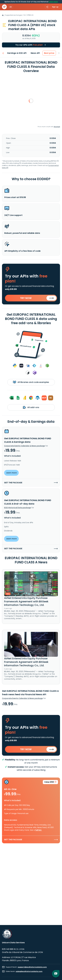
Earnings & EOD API (17, 53)
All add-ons (31, 407)
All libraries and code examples (31, 382)
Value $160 (50, 782)
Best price (49, 53)
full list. (39, 830)
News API (35, 53)
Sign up (55, 7)
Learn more (53, 2)
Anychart (57, 127)
